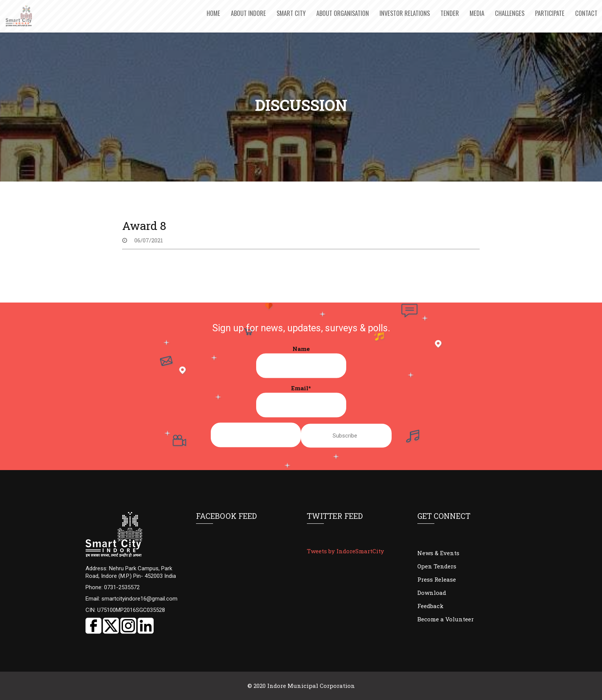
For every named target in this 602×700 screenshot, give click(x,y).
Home (213, 13)
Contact (586, 13)
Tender (450, 13)
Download (432, 593)
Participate (550, 13)
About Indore (248, 13)
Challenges (510, 13)
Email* (301, 401)
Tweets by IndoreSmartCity (345, 551)
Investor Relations (405, 13)
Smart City (291, 13)
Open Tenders (437, 566)
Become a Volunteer (446, 619)
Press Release (437, 579)
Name (301, 362)
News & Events (438, 553)
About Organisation (343, 13)
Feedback (430, 606)
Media (477, 13)
